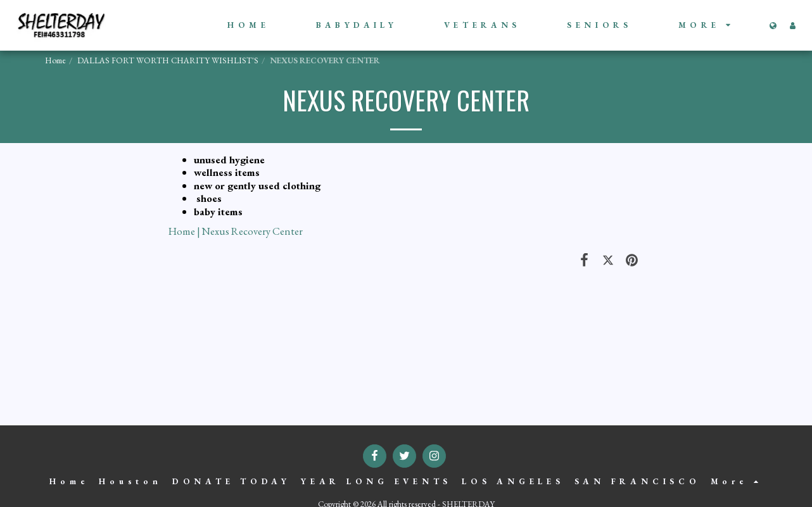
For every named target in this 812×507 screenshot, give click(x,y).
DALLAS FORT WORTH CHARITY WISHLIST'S (168, 60)
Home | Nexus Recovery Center (236, 231)
